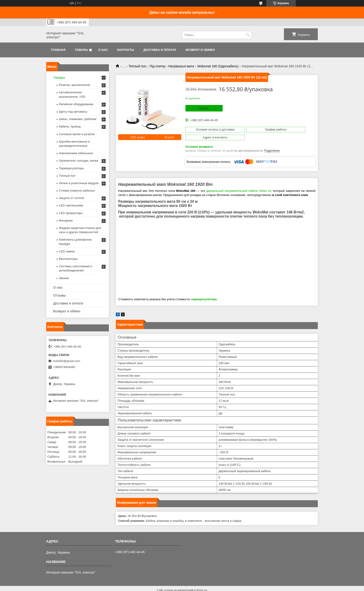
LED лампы (67, 251)
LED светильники (71, 205)
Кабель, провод (70, 126)
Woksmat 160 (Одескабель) (218, 66)
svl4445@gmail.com (67, 361)
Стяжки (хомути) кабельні (77, 191)
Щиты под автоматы (73, 112)
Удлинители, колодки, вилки (79, 161)
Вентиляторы (68, 259)
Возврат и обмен (200, 50)
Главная (58, 50)
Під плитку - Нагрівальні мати (172, 66)
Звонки (64, 278)
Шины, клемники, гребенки (78, 119)
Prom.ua (202, 582)
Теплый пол (137, 66)
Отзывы (60, 295)
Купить (204, 108)
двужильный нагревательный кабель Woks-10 (239, 183)
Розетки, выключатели (75, 85)
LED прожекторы (71, 213)
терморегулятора (204, 291)
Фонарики (66, 220)
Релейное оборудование (76, 104)
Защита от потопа (71, 198)
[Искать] (248, 35)
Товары (81, 50)
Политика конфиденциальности (222, 587)
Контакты (126, 50)
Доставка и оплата (160, 50)
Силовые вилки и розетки (77, 134)
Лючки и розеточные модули (79, 183)
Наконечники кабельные (76, 153)
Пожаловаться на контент (183, 587)
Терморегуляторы (71, 168)
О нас (103, 50)
